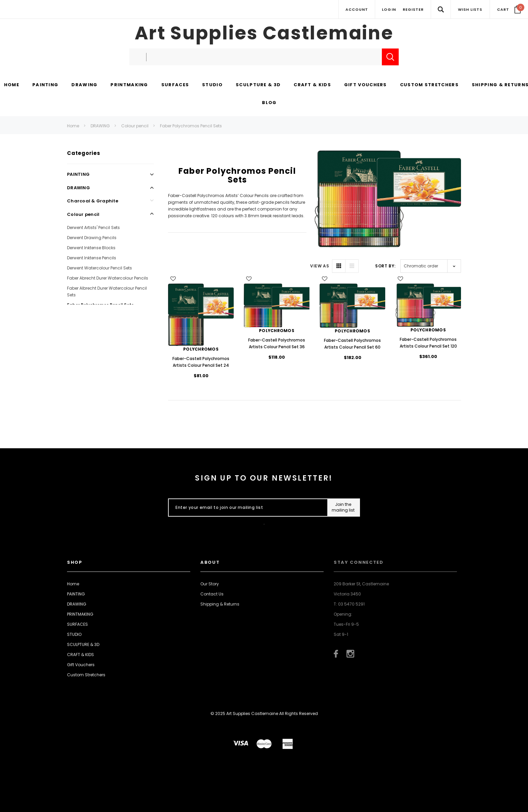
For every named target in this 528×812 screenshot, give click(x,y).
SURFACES (77, 624)
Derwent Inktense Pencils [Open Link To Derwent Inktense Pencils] (92, 258)
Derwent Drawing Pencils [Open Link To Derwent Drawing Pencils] (92, 238)
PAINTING (76, 594)
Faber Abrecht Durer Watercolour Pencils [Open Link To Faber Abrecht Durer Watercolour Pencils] (108, 278)
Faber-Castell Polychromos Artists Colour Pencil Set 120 (428, 343)
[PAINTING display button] (45, 85)
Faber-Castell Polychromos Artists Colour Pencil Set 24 (201, 362)
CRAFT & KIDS (80, 655)
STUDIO (74, 634)
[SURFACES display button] (175, 85)
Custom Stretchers (86, 675)
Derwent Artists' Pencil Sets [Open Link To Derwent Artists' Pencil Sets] (93, 228)
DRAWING (100, 126)
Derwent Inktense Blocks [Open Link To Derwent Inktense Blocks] (91, 248)
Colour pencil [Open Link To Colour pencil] (83, 214)
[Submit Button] (343, 508)
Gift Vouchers (81, 665)
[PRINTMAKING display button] (129, 85)
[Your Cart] (509, 9)
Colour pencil (135, 126)
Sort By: (385, 266)
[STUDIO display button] (212, 85)
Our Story (210, 584)
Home (73, 126)
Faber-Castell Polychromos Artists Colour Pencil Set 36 (277, 343)
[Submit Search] (390, 57)
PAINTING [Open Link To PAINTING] (78, 174)
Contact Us (212, 594)
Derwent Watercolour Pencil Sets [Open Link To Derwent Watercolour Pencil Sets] (100, 268)
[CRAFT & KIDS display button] (312, 85)
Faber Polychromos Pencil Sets (191, 126)
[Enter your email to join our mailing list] (246, 508)
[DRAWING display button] (84, 85)
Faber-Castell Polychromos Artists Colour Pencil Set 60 (352, 344)
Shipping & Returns (220, 604)
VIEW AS (320, 266)
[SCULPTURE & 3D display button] (258, 85)
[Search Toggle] (441, 9)
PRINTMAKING (80, 614)
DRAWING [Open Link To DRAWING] (78, 188)
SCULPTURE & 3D (83, 644)
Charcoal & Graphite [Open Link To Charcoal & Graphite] (93, 201)
